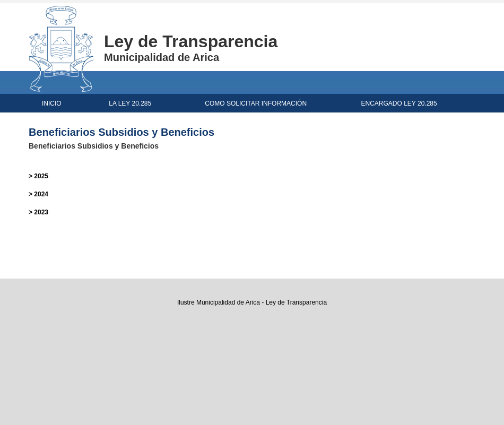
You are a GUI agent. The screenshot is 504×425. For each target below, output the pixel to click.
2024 (41, 194)
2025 (41, 176)
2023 (41, 212)
